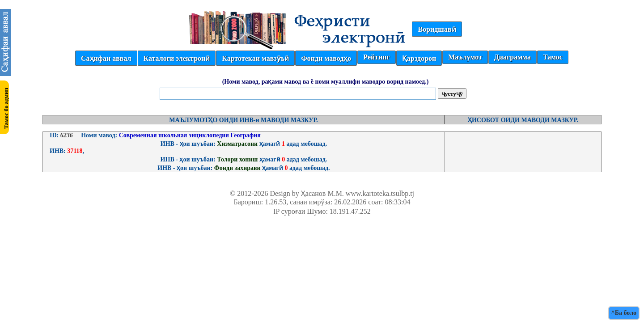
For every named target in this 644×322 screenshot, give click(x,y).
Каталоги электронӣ (177, 58)
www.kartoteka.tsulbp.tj (380, 193)
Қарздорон (419, 58)
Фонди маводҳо (326, 58)
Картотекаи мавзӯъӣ (255, 58)
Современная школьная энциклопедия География (189, 135)
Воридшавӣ (437, 29)
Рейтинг (376, 57)
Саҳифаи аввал (106, 58)
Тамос (553, 57)
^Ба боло (624, 313)
